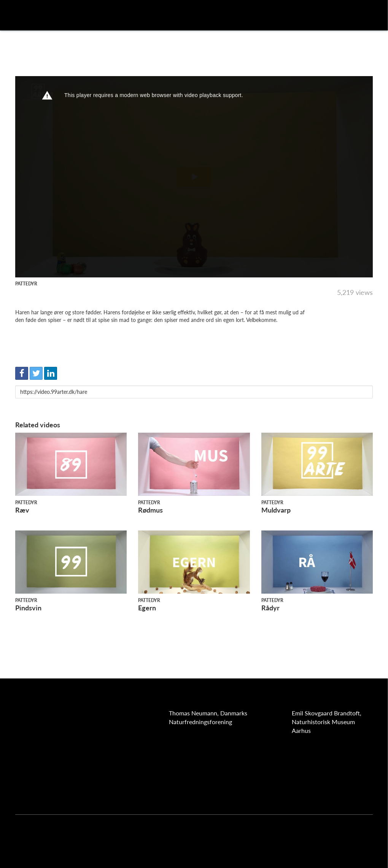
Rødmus (150, 510)
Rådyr (270, 608)
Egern (147, 608)
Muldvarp (276, 510)
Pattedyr (26, 284)
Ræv (22, 510)
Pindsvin (28, 608)
